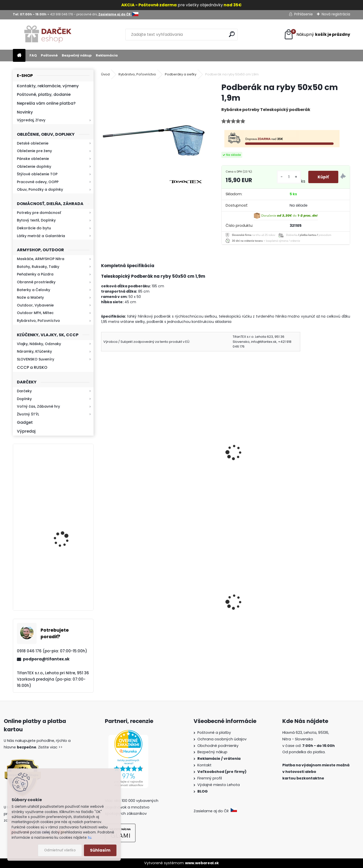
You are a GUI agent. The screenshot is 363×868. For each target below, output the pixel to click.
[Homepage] (19, 56)
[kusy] (288, 177)
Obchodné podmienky (218, 746)
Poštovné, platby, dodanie (44, 94)
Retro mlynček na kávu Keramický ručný (66, 525)
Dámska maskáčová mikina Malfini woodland (192, 610)
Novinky (25, 112)
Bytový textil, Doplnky (36, 220)
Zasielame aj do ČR (215, 811)
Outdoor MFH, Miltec (35, 313)
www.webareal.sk (202, 863)
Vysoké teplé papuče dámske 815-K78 (125, 612)
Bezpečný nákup (77, 55)
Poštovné (49, 55)
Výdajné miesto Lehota (219, 785)
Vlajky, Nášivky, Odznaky (39, 344)
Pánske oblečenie (33, 159)
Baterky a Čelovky (34, 290)
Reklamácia (107, 55)
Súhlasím (100, 850)
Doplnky (24, 399)
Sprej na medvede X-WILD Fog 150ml (319, 617)
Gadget (25, 422)
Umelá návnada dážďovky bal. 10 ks (320, 450)
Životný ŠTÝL (28, 414)
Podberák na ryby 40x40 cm (192, 450)
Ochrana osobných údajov (222, 739)
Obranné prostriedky (36, 282)
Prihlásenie (304, 14)
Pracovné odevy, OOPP (38, 182)
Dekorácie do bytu (34, 228)
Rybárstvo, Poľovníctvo (38, 321)
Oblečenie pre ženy (34, 151)
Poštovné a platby (214, 733)
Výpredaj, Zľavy (31, 120)
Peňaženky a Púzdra (35, 274)
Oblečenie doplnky (34, 166)
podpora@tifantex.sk (46, 659)
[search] (232, 34)
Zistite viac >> (50, 747)
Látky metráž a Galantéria (41, 236)
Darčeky (24, 391)
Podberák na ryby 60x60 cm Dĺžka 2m (128, 450)
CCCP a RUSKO (32, 367)
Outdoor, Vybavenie (35, 305)
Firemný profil (210, 778)
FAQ (33, 55)
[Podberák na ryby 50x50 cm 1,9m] (153, 134)
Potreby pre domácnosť (39, 213)
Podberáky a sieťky (181, 74)
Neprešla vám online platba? (46, 103)
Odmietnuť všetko (60, 850)
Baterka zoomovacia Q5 (67, 584)
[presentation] (103, 445)
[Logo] (48, 35)
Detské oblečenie (33, 143)
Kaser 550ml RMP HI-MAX (68, 477)
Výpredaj (26, 431)
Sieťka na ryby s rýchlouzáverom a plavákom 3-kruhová (252, 453)
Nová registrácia (336, 14)
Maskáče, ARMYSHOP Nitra (41, 259)
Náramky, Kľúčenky (34, 351)
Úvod (105, 74)
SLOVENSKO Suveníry (36, 359)
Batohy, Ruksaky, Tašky (38, 267)
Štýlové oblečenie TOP (37, 174)
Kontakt (205, 765)
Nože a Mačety (30, 297)
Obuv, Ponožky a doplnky (40, 189)
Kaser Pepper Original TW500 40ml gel (252, 607)
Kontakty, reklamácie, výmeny (48, 86)
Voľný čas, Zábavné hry (38, 406)
